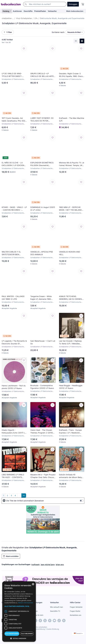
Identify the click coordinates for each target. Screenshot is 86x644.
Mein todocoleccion (75, 11)
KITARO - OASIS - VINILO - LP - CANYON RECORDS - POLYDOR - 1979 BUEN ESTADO (14, 209)
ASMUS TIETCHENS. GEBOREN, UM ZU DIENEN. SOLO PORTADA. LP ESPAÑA (71, 298)
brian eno (60, 565)
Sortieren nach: (58, 32)
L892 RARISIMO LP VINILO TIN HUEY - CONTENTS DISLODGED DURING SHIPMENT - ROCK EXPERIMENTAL (13, 476)
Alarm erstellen (11, 556)
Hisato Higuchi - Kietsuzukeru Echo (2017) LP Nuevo (14, 432)
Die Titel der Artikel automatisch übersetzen (23, 501)
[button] (19, 606)
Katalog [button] (6, 11)
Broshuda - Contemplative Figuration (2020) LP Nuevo (42, 387)
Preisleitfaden (40, 11)
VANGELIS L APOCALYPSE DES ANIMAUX (42, 253)
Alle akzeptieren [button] (12, 634)
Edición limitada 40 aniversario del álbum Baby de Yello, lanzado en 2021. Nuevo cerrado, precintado (70, 476)
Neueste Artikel (74, 32)
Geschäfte (28, 11)
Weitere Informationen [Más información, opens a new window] (26, 603)
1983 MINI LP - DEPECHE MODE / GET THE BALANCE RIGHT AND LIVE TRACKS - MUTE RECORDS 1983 (71, 209)
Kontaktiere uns (76, 615)
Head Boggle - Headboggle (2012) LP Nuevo (71, 387)
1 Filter (8, 32)
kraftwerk (36, 565)
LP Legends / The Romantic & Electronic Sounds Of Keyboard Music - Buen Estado (14, 342)
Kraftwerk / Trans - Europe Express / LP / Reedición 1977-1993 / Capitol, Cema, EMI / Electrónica (71, 432)
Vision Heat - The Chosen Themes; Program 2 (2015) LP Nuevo (42, 432)
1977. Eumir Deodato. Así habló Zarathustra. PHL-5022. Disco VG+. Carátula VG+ (14, 120)
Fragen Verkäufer (76, 607)
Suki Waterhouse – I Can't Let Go (43, 342)
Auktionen (17, 11)
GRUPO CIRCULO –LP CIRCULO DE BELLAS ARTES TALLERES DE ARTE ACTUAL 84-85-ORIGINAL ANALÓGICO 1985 (43, 75)
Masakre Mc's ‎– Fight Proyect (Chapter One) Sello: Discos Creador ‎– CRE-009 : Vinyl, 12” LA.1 (43, 476)
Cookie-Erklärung (53, 629)
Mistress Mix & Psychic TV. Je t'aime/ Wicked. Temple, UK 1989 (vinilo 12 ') (72, 164)
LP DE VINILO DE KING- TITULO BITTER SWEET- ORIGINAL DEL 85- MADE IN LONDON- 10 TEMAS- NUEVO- (14, 75)
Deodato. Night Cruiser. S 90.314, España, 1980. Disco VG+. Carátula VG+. (71, 75)
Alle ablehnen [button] (27, 634)
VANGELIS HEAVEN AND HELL (70, 253)
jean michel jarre (48, 565)
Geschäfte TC (55, 611)
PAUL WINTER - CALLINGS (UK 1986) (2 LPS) (13, 298)
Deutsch (78, 633)
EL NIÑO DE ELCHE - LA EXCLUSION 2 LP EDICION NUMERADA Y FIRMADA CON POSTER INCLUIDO (14, 164)
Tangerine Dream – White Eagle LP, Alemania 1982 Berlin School (41, 298)
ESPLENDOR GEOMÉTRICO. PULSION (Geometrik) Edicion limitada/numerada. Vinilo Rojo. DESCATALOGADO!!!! (42, 164)
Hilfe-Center (75, 602)
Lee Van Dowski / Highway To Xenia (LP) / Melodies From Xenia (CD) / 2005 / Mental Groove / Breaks (70, 342)
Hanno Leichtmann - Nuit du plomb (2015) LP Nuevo (14, 387)
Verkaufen (52, 11)
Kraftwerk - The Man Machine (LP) (72, 119)
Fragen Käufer (75, 611)
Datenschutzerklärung (37, 629)
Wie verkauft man (56, 607)
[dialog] (19, 612)
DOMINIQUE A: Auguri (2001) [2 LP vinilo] (43, 209)
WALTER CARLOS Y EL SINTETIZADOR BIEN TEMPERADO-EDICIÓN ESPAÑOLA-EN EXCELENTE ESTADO (14, 253)
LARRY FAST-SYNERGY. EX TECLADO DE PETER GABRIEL (42, 120)
